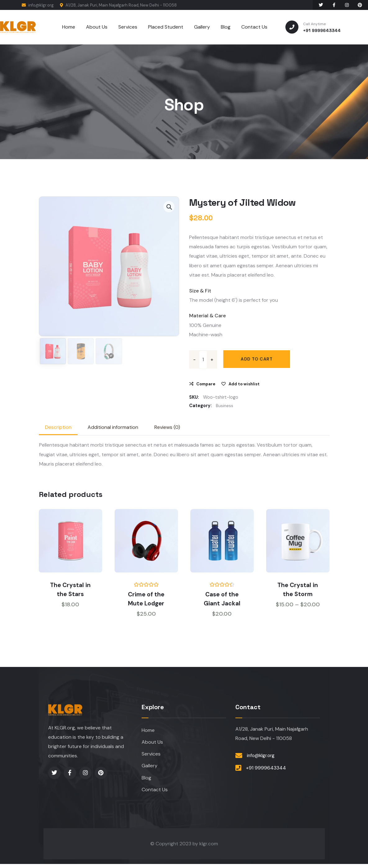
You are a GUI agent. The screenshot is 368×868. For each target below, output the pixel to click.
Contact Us (155, 793)
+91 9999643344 (266, 769)
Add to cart (258, 359)
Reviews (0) (167, 428)
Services (151, 756)
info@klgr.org (38, 5)
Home (148, 731)
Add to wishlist (244, 384)
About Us (152, 744)
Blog (146, 781)
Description (58, 428)
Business (225, 406)
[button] (169, 207)
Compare (206, 384)
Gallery (150, 768)
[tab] (58, 428)
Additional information (113, 428)
